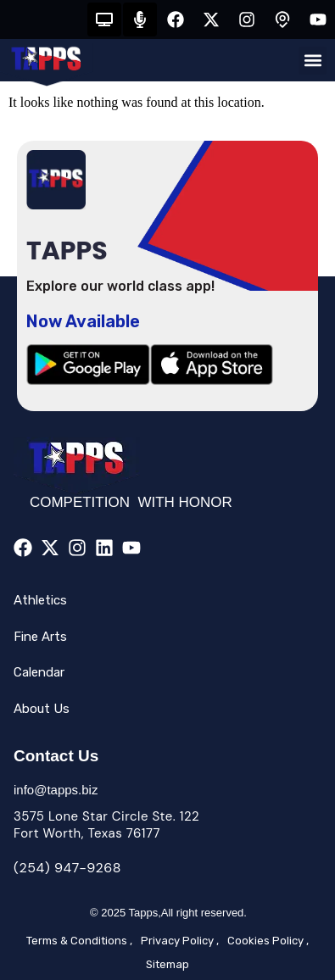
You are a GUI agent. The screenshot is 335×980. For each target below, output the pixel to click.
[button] (313, 61)
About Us (42, 709)
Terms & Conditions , (79, 941)
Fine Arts (40, 637)
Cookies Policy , (268, 941)
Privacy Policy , (180, 941)
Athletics (40, 600)
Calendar (39, 672)
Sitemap (167, 964)
